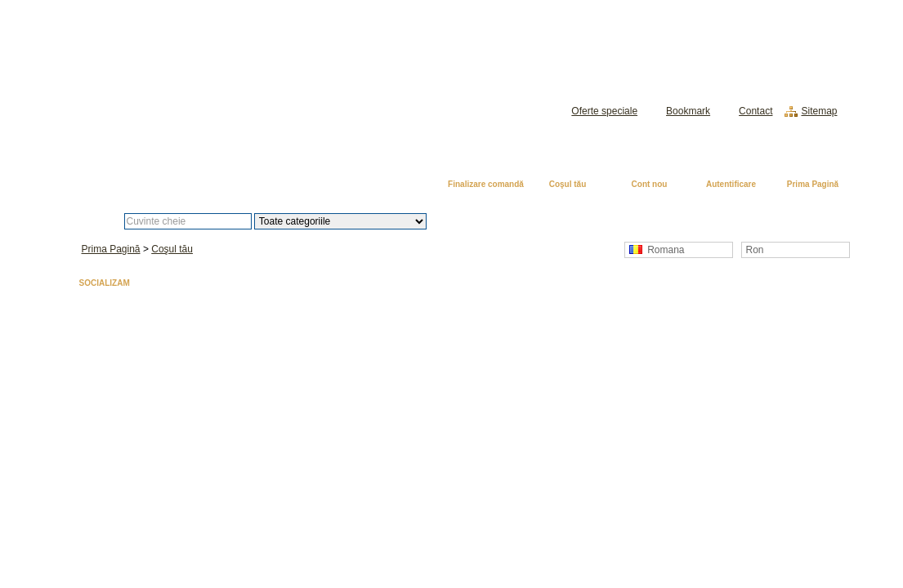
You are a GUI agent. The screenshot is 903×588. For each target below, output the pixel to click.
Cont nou (650, 184)
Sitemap (819, 111)
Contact (755, 111)
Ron (755, 250)
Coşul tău (568, 184)
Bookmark (688, 111)
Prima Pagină (813, 184)
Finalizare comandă (486, 184)
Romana (657, 250)
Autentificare (731, 184)
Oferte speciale (604, 111)
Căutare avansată (511, 221)
